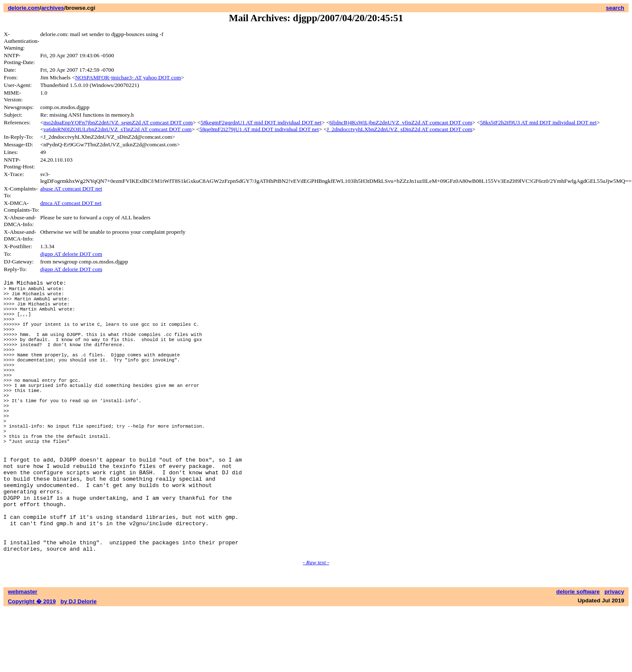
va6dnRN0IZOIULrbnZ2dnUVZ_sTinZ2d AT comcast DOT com (117, 129)
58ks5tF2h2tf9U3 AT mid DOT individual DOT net (538, 122)
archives (53, 8)
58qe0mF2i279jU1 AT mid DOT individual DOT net (259, 129)
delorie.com (24, 8)
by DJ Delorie (79, 664)
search (615, 8)
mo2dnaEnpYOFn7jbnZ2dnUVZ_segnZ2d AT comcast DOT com (118, 122)
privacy (614, 654)
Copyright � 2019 (32, 664)
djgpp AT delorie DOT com (71, 254)
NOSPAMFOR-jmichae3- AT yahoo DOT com (128, 77)
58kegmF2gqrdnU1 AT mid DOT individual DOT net (261, 122)
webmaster (22, 654)
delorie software (578, 654)
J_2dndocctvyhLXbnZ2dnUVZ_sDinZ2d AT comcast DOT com (400, 129)
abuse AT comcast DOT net (71, 189)
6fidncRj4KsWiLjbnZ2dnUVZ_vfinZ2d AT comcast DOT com (401, 122)
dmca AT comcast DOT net (71, 203)
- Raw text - (316, 625)
